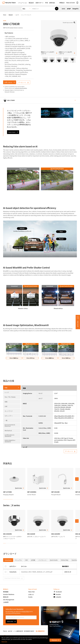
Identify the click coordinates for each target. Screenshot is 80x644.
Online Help (65, 560)
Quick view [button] (20, 488)
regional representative (21, 88)
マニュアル (18, 560)
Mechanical (8, 430)
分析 (6, 406)
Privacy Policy (26, 611)
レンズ (7, 392)
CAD (26, 560)
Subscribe (11, 621)
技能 (6, 402)
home (5, 15)
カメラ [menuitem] (17, 15)
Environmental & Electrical (10, 425)
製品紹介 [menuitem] (11, 15)
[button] (78, 322)
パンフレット (42, 560)
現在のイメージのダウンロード (49, 53)
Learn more (13, 132)
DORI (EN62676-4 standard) (10, 441)
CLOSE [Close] (77, 621)
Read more (4, 642)
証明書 (33, 560)
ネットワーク (9, 411)
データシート (24, 82)
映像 (6, 388)
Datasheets (8, 560)
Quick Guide (54, 560)
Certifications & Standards (9, 436)
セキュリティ (9, 416)
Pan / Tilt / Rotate (10, 397)
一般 (6, 420)
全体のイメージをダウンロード (67, 53)
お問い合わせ (10, 82)
